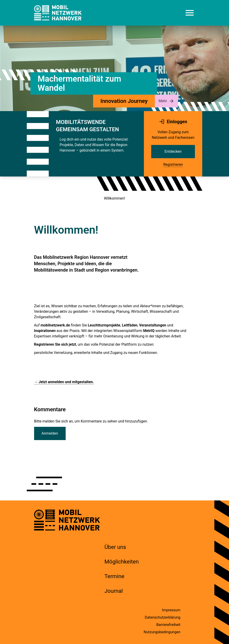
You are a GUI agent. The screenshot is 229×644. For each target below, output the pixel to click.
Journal (114, 591)
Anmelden (50, 433)
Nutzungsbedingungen (162, 632)
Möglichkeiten (122, 562)
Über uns (115, 547)
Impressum (171, 610)
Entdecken (173, 151)
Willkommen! (114, 198)
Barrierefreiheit (168, 625)
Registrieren (173, 164)
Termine (114, 576)
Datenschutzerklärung (163, 617)
